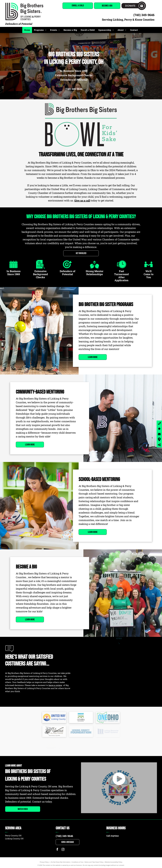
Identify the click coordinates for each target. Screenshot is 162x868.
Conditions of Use (77, 862)
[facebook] (57, 850)
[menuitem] (27, 30)
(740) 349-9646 (144, 15)
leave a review (55, 685)
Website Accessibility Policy (114, 862)
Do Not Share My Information (61, 862)
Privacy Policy (44, 862)
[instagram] (63, 850)
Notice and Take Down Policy (94, 862)
